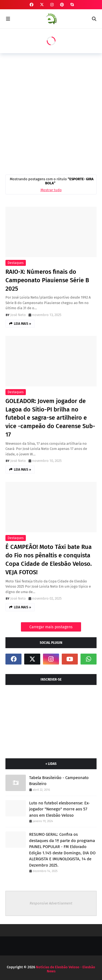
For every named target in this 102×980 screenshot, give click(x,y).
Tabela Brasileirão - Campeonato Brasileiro (59, 781)
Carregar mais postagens (51, 627)
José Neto (18, 315)
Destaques (16, 263)
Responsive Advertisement (51, 903)
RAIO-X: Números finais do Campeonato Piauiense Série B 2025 (47, 280)
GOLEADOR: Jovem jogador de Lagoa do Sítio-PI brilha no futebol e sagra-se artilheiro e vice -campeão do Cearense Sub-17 (50, 418)
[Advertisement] (51, 112)
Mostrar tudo (51, 190)
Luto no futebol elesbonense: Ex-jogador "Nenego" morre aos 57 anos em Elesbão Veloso (59, 809)
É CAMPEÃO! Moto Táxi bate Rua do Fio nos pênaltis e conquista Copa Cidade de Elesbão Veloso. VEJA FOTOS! (49, 559)
